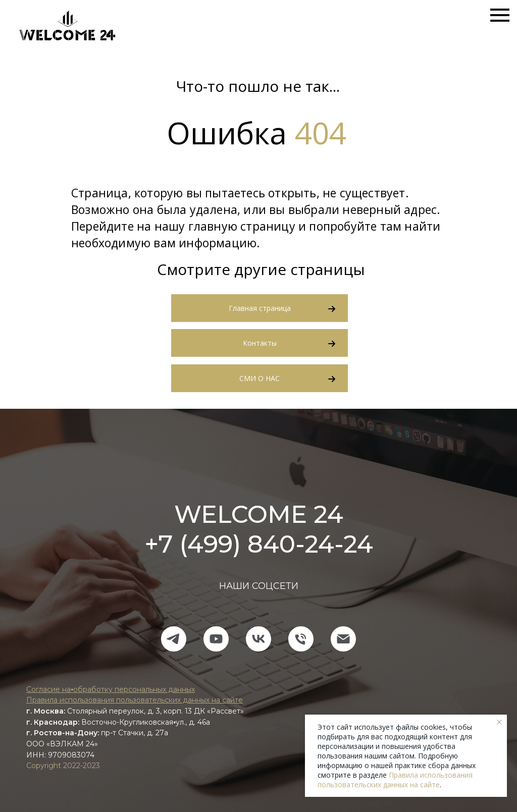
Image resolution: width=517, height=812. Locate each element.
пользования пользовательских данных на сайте (156, 700)
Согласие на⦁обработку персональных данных (111, 689)
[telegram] (174, 639)
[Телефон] (301, 639)
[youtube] (216, 639)
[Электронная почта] (343, 639)
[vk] (258, 639)
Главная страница (260, 308)
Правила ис (47, 700)
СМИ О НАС (260, 378)
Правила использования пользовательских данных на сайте (395, 780)
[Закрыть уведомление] (499, 722)
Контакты (260, 343)
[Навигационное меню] (500, 15)
